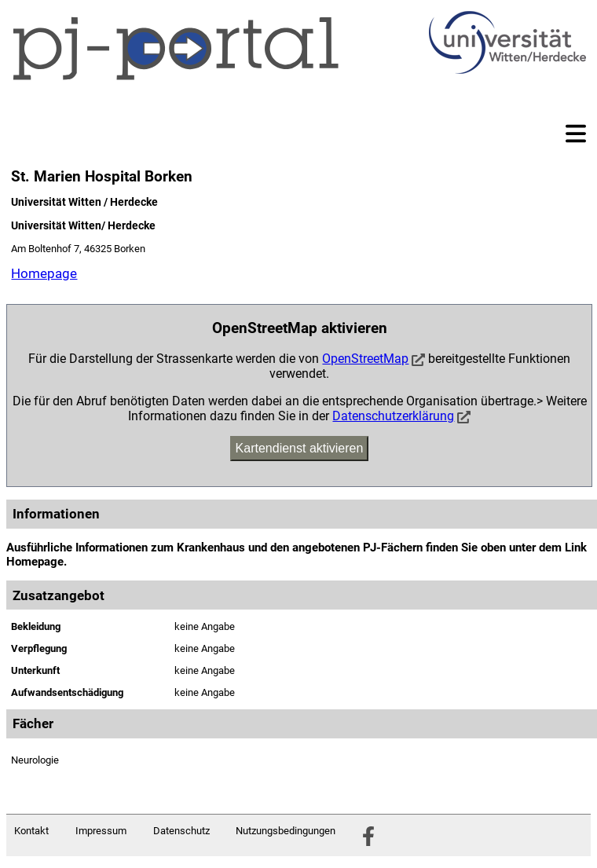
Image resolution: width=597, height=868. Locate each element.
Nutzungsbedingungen (286, 831)
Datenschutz (181, 831)
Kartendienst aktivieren (300, 448)
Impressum (101, 831)
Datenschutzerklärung (393, 416)
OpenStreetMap (365, 359)
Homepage (44, 273)
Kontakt (31, 831)
